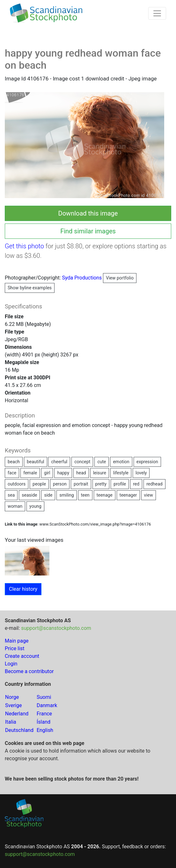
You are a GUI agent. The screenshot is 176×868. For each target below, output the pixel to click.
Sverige (13, 705)
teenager (128, 495)
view (149, 495)
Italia (11, 722)
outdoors (17, 484)
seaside (29, 495)
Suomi (44, 697)
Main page (17, 641)
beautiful (36, 462)
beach (14, 462)
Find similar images (88, 231)
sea (11, 495)
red (136, 484)
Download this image (88, 213)
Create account (22, 656)
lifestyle (121, 473)
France (44, 714)
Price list (15, 648)
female (30, 473)
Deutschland (19, 730)
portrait (81, 484)
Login (11, 664)
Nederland (17, 714)
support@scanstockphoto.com (56, 628)
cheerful (59, 462)
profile (120, 484)
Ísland (44, 722)
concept (82, 462)
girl (47, 473)
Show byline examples (30, 288)
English (45, 730)
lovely (141, 473)
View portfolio (120, 278)
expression (147, 462)
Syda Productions (99, 278)
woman (15, 506)
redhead (154, 484)
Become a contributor (29, 671)
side (48, 495)
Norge (12, 697)
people (39, 484)
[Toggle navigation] (157, 13)
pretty (101, 484)
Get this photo (24, 246)
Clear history (23, 589)
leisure (100, 473)
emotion (121, 462)
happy (63, 473)
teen (85, 495)
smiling (66, 495)
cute (102, 462)
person (60, 484)
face (12, 473)
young (35, 506)
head (81, 473)
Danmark (47, 705)
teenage (105, 495)
